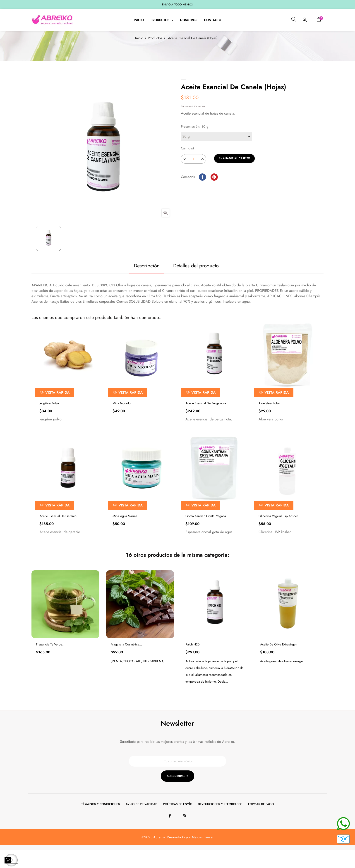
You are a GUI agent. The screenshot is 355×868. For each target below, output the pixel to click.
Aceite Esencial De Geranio (58, 531)
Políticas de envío (178, 822)
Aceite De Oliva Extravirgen (279, 660)
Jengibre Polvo (49, 419)
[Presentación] (217, 152)
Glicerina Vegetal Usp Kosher (278, 531)
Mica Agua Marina (125, 531)
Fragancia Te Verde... (50, 660)
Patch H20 (192, 660)
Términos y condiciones (101, 822)
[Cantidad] (193, 174)
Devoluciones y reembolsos (220, 822)
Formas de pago (261, 822)
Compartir (202, 192)
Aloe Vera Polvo (269, 419)
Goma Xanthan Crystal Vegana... (207, 531)
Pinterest (214, 192)
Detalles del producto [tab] (196, 281)
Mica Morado (122, 419)
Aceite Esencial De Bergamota (206, 419)
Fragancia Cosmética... (126, 660)
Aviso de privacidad (142, 822)
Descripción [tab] (141, 281)
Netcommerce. (203, 856)
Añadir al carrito (234, 174)
